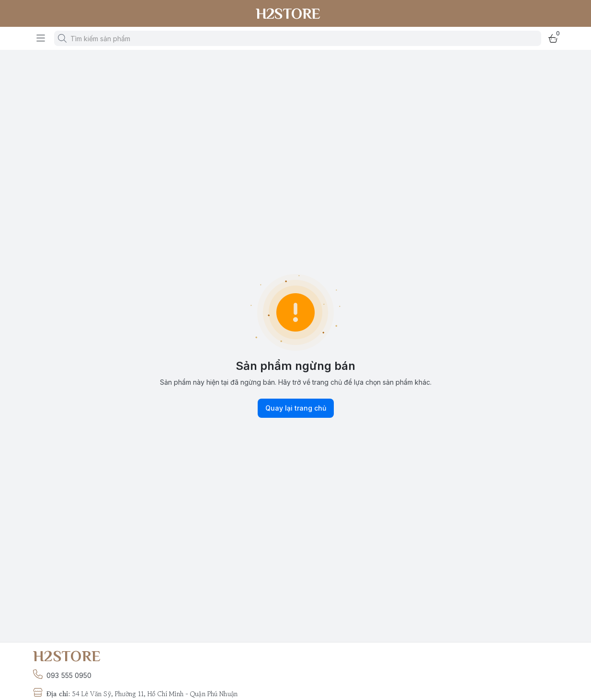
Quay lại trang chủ (296, 408)
